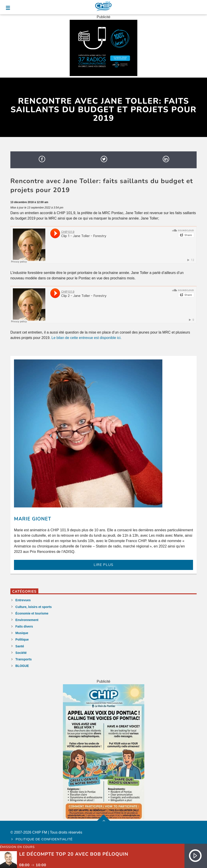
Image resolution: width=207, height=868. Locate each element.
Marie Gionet (33, 519)
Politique (22, 639)
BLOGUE (22, 666)
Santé (20, 646)
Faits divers (24, 626)
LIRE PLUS (103, 565)
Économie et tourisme (32, 613)
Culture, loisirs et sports (33, 607)
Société (21, 653)
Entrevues (23, 600)
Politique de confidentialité (44, 839)
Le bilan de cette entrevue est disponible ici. (86, 338)
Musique (22, 633)
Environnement (27, 620)
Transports (23, 659)
